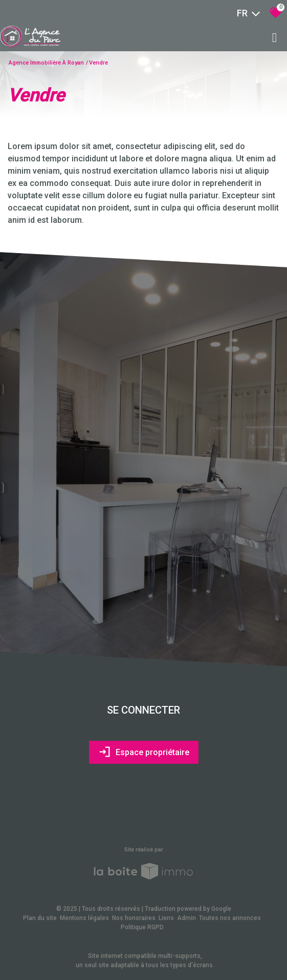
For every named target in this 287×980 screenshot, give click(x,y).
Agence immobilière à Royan (46, 63)
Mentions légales (84, 918)
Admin (186, 918)
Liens (166, 918)
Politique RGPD (142, 927)
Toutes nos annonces (230, 918)
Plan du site (40, 918)
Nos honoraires (134, 918)
